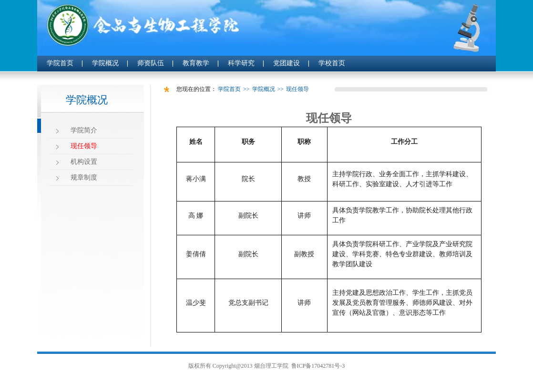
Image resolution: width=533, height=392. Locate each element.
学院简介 (84, 130)
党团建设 (287, 63)
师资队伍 (151, 63)
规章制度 (84, 177)
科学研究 (241, 63)
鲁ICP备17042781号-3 (318, 366)
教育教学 (196, 63)
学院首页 (60, 63)
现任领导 (84, 146)
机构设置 (84, 162)
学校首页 (332, 63)
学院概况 (105, 63)
